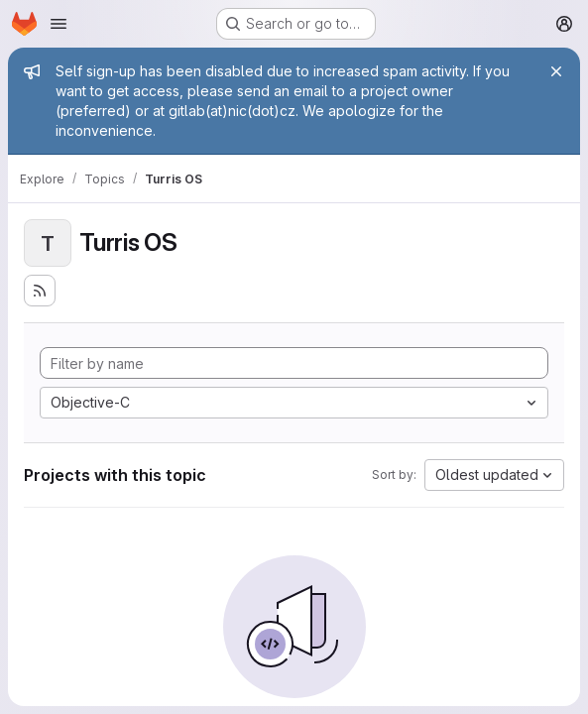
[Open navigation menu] (59, 24)
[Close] (556, 71)
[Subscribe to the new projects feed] (40, 291)
